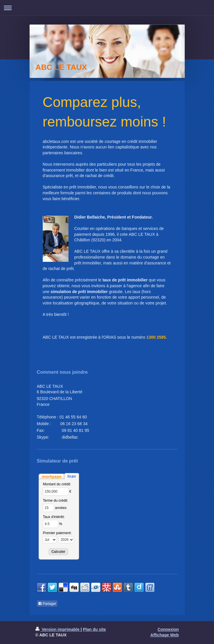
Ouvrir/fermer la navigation (107, 8)
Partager (47, 604)
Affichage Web (165, 635)
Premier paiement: (57, 533)
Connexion (168, 629)
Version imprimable (58, 629)
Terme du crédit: (56, 501)
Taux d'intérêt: (54, 517)
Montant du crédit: (57, 484)
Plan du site (94, 629)
